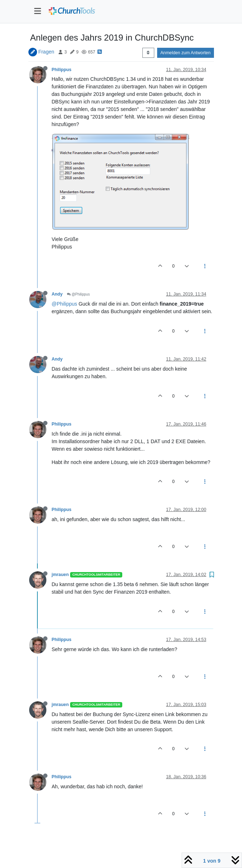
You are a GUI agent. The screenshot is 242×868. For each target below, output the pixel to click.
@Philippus (78, 294)
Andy (57, 294)
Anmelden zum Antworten (186, 53)
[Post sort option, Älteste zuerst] (148, 53)
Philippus (62, 70)
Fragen (46, 52)
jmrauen (60, 575)
